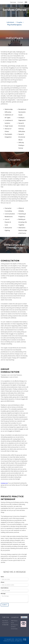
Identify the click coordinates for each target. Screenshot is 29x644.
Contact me (4, 483)
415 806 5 (5, 625)
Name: (2, 577)
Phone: (3, 582)
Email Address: (5, 588)
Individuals (10, 22)
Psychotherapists (14, 25)
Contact (20, 2)
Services (13, 2)
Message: (3, 594)
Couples (19, 22)
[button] (26, 2)
